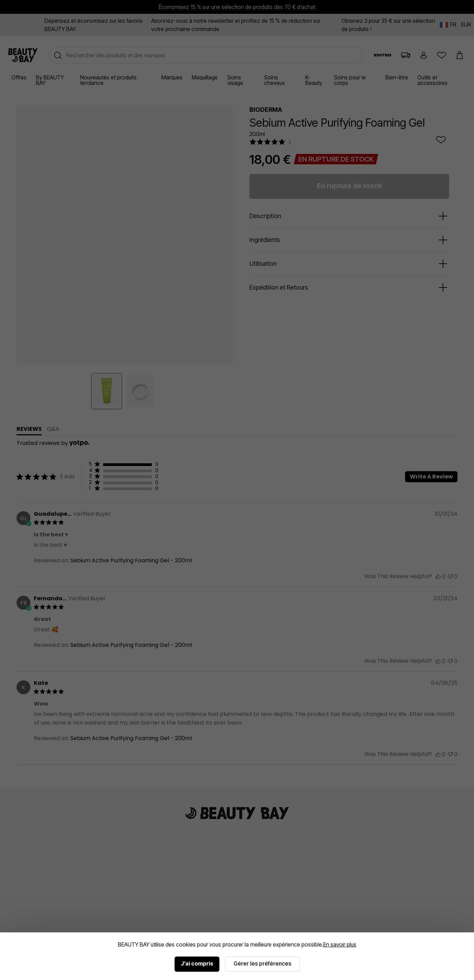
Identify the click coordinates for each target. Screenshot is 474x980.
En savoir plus (340, 944)
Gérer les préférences (262, 963)
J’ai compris (197, 963)
